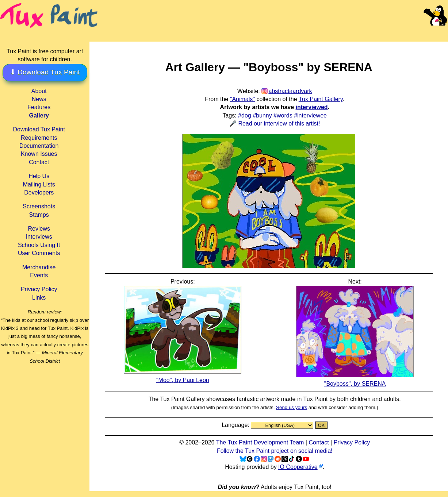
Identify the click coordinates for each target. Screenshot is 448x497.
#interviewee (310, 115)
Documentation (39, 146)
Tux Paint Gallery (321, 99)
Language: (236, 425)
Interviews (39, 237)
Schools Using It (39, 245)
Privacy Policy (39, 289)
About (39, 91)
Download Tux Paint (39, 129)
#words (283, 115)
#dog (245, 115)
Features (39, 107)
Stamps (39, 215)
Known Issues (39, 154)
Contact (39, 162)
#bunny (262, 115)
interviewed (312, 107)
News (39, 99)
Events (39, 275)
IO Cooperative (298, 467)
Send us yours (292, 407)
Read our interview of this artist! (279, 124)
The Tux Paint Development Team (260, 442)
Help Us (39, 176)
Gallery (39, 115)
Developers (39, 192)
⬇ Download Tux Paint (45, 72)
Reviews (39, 229)
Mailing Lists (39, 184)
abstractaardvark (290, 91)
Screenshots (39, 206)
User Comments (39, 253)
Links (39, 298)
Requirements (39, 138)
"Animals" (242, 99)
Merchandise (39, 267)
